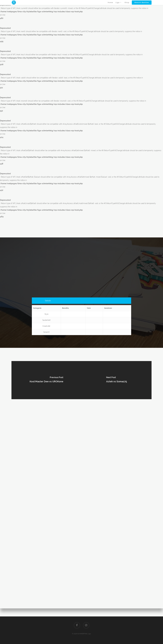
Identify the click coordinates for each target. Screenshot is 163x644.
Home (110, 5)
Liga (119, 5)
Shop (127, 5)
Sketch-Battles (142, 5)
